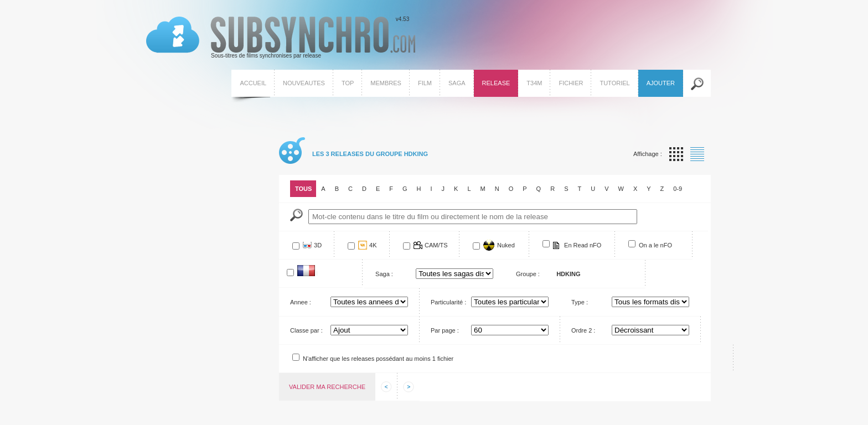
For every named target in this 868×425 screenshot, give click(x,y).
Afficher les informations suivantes (409, 387)
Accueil (253, 83)
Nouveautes (304, 83)
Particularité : (448, 302)
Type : (580, 302)
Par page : (445, 330)
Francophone (317, 273)
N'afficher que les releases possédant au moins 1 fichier (378, 359)
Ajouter (661, 83)
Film (425, 83)
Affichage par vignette (676, 154)
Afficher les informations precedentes (386, 387)
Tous (303, 189)
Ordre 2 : (583, 330)
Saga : (384, 274)
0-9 (678, 189)
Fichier (571, 83)
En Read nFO (583, 245)
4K (373, 245)
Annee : (301, 302)
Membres (386, 83)
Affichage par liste (697, 154)
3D (318, 245)
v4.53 (281, 38)
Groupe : (528, 274)
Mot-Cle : (296, 215)
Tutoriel (614, 83)
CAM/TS (436, 245)
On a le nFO (655, 245)
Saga (457, 83)
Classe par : (306, 330)
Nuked (506, 245)
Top (348, 83)
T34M (534, 83)
